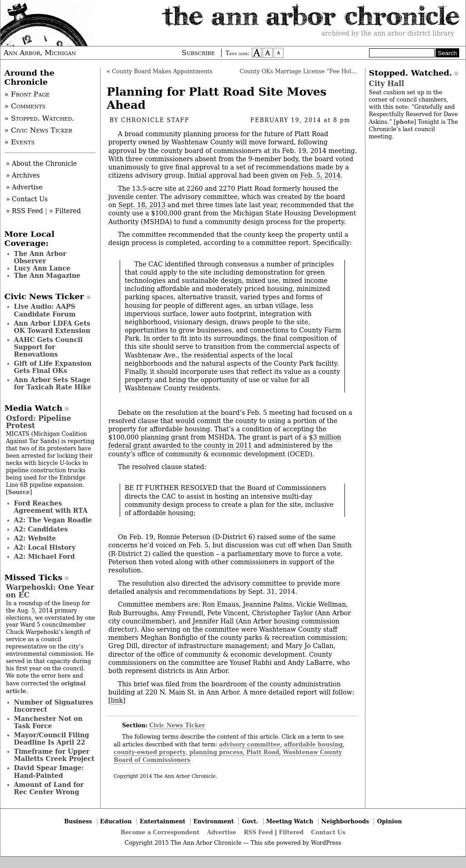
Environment (214, 821)
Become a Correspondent (160, 832)
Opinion (390, 821)
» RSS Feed (24, 211)
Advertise (222, 832)
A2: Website (35, 538)
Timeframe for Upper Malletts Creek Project (54, 755)
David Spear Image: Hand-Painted (49, 771)
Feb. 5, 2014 (321, 175)
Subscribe (198, 53)
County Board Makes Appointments (162, 71)
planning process (216, 752)
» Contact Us (27, 199)
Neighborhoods (345, 821)
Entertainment (163, 821)
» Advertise (24, 187)
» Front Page (27, 94)
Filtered (291, 832)
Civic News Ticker (177, 725)
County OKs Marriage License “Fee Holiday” (303, 71)
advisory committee (250, 744)
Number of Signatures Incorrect (54, 706)
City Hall (387, 84)
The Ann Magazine (47, 276)
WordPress (326, 843)
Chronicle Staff (155, 120)
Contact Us (328, 832)
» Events (20, 142)
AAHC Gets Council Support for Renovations (48, 347)
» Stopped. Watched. (39, 118)
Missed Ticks (34, 577)
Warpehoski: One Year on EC (50, 591)
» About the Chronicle (41, 163)
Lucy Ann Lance (42, 268)
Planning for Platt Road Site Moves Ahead (217, 98)
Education (116, 821)
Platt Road (263, 752)
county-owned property (150, 752)
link (116, 700)
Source (19, 492)
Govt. (250, 821)
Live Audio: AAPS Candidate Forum (45, 310)
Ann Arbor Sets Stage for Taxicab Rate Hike (53, 383)
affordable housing (313, 744)
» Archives (23, 175)
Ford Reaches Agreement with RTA (51, 507)
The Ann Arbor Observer (40, 257)
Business (78, 821)
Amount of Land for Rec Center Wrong (49, 788)
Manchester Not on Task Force (48, 722)
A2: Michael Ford (45, 557)
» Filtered (65, 211)
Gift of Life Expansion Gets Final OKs (53, 367)
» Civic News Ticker (38, 130)
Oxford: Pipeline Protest (38, 422)
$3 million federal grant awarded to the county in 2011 (225, 441)
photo (405, 122)
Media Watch (34, 408)
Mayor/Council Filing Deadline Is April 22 (52, 739)
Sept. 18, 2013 (142, 205)
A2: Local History (45, 547)
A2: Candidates (41, 529)
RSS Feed (258, 832)
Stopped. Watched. (411, 73)
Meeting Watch (290, 821)
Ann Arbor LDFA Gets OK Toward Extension (52, 327)
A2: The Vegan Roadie (53, 520)
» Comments (25, 106)
